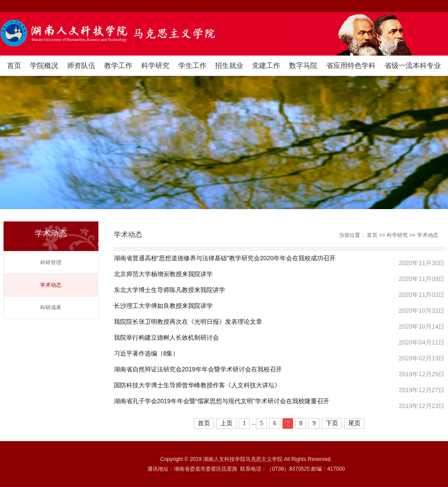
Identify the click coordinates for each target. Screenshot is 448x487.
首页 (14, 66)
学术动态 (51, 285)
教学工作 (118, 66)
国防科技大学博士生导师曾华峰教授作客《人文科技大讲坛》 (197, 385)
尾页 (354, 423)
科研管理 (51, 262)
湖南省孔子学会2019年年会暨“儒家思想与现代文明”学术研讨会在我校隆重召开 (222, 401)
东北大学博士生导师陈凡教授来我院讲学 (169, 290)
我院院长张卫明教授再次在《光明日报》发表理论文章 (188, 322)
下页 (332, 423)
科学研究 (155, 66)
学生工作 (192, 66)
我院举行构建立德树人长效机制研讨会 (166, 338)
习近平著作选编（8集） (147, 354)
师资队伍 (81, 66)
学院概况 (44, 66)
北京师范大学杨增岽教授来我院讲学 (163, 274)
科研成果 (51, 307)
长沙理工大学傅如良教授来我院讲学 (163, 306)
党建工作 (266, 66)
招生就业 (229, 66)
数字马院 (303, 66)
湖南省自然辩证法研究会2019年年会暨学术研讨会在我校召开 (198, 369)
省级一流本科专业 (413, 66)
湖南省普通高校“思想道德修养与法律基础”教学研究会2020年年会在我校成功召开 (225, 258)
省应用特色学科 (351, 66)
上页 (226, 423)
